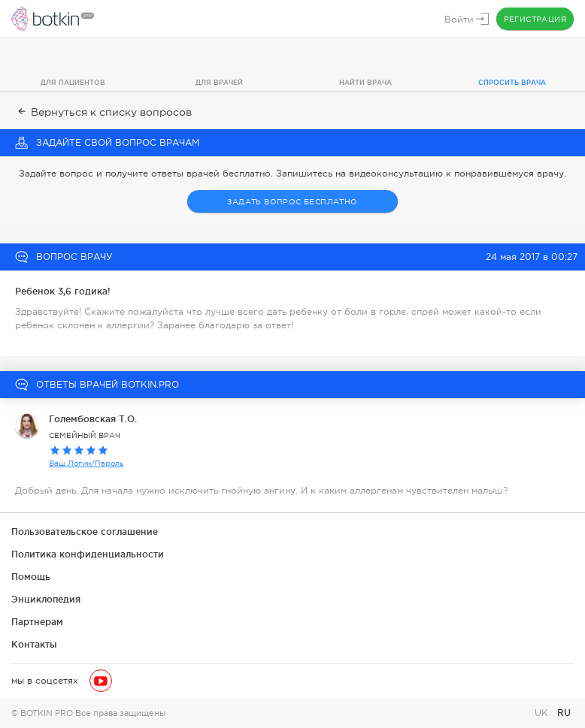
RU (564, 713)
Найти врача (365, 83)
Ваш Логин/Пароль (86, 463)
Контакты (34, 644)
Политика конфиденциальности (88, 554)
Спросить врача (512, 83)
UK (543, 713)
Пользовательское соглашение (85, 532)
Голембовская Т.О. (93, 419)
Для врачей (219, 83)
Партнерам (37, 622)
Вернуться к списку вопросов (103, 112)
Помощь (31, 577)
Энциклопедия (46, 599)
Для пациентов (73, 83)
